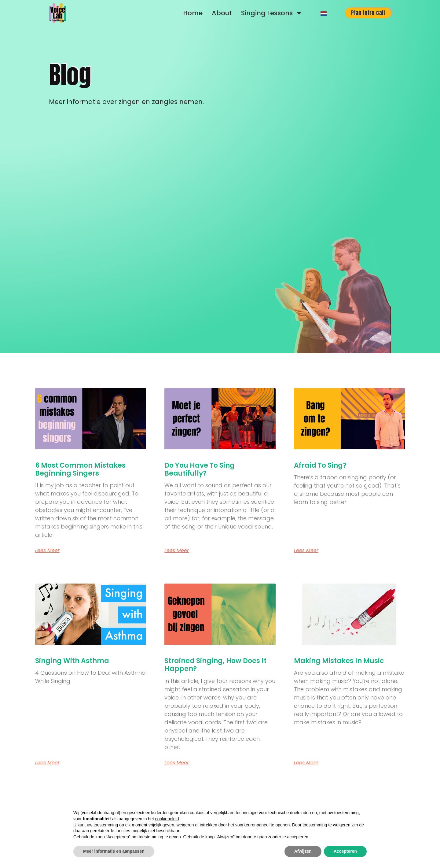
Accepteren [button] (345, 851)
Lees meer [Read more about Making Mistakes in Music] (306, 763)
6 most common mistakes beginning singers (80, 469)
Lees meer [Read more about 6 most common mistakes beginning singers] (47, 551)
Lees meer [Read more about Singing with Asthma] (47, 763)
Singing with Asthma (72, 661)
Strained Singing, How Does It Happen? (215, 665)
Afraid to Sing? (320, 465)
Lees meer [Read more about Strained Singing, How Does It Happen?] (177, 763)
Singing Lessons (272, 13)
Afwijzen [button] (303, 851)
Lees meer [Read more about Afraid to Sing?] (306, 551)
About (222, 13)
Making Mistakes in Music (339, 661)
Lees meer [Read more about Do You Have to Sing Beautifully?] (177, 551)
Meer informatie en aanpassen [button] (114, 851)
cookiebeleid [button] (167, 819)
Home (193, 13)
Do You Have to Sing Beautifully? (200, 469)
